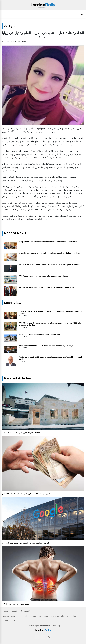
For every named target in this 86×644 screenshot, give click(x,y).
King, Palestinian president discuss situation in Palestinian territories (48, 242)
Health (6, 620)
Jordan (6, 616)
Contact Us (26, 611)
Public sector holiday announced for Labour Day (39, 334)
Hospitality (26, 616)
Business (15, 616)
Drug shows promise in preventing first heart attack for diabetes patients (49, 253)
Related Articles (17, 378)
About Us (15, 611)
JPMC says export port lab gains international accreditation (44, 276)
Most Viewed (15, 303)
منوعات (10, 26)
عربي (13, 620)
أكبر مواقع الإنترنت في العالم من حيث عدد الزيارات (26, 543)
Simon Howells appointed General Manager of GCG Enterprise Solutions (49, 265)
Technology (72, 616)
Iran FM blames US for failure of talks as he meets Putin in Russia (46, 287)
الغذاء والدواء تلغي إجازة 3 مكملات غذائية (21, 433)
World (46, 616)
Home (5, 611)
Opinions (55, 616)
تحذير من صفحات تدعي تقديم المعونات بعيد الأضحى (26, 494)
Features (37, 616)
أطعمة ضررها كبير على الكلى (15, 604)
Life (63, 616)
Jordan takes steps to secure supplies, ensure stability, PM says (46, 346)
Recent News (15, 233)
